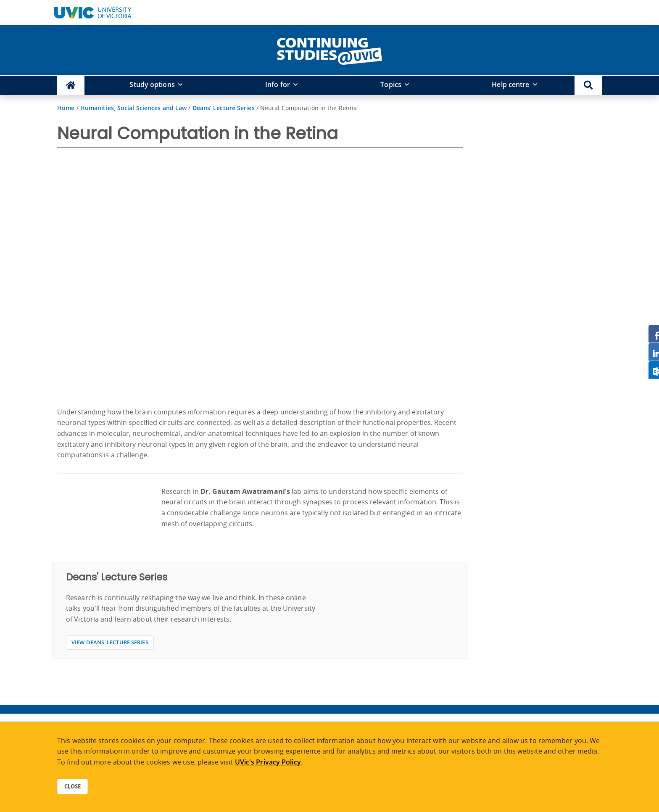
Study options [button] (152, 84)
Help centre (510, 84)
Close (72, 786)
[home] (329, 50)
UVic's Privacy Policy (268, 762)
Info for (278, 84)
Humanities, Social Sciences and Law (134, 108)
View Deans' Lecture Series (110, 642)
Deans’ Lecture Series (224, 108)
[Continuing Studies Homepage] (71, 86)
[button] (588, 86)
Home (66, 108)
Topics (391, 84)
